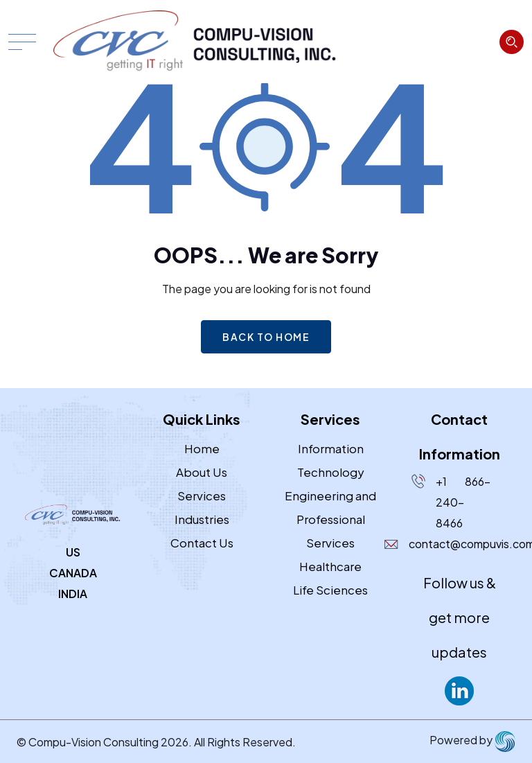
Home (202, 448)
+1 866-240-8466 (463, 502)
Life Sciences (330, 590)
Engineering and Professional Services (330, 519)
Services (202, 495)
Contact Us (202, 543)
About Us (202, 472)
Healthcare (330, 566)
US (73, 552)
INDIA (73, 594)
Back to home (266, 337)
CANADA (73, 573)
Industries (202, 519)
